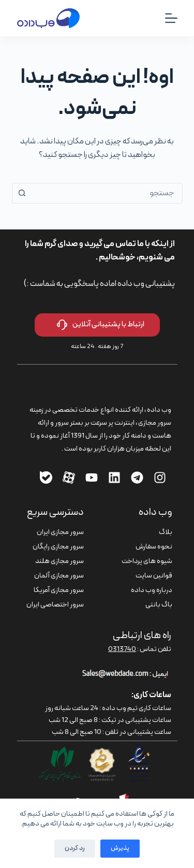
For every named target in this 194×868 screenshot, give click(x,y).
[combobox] (107, 193)
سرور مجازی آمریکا (59, 590)
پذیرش (120, 848)
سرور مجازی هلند (59, 561)
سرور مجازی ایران (60, 532)
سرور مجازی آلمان (59, 576)
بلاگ (166, 532)
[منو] (171, 18)
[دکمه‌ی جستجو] (22, 193)
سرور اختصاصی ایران (55, 605)
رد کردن (75, 848)
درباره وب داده (152, 590)
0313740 (122, 649)
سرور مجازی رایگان (58, 547)
